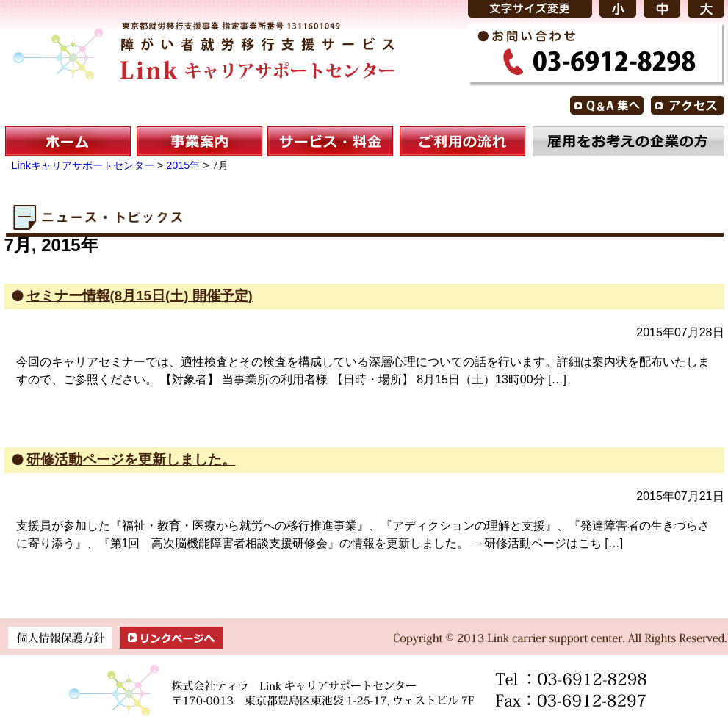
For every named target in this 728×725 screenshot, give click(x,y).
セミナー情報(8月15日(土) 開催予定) (140, 296)
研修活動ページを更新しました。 (131, 459)
